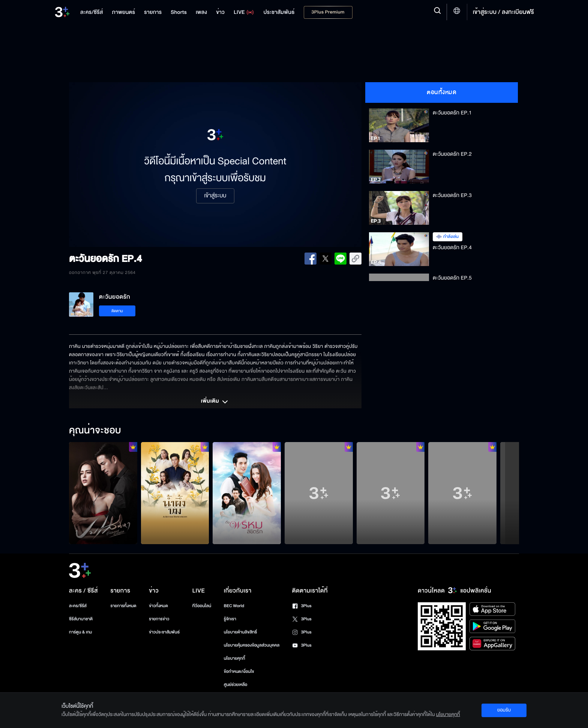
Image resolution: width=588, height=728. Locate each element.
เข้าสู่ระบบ (215, 196)
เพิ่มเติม (215, 402)
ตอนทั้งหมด (442, 92)
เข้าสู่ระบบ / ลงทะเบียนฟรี (503, 12)
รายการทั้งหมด (123, 606)
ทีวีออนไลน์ (202, 606)
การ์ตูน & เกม (81, 632)
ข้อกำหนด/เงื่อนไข (239, 672)
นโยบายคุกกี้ (235, 658)
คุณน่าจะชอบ (95, 431)
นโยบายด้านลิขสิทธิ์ (241, 632)
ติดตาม (117, 311)
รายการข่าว (159, 619)
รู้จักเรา (230, 619)
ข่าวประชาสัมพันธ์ (164, 632)
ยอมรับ (504, 710)
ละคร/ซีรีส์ (78, 606)
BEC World (234, 606)
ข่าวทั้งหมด (158, 606)
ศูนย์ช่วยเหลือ (236, 685)
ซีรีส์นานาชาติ (81, 619)
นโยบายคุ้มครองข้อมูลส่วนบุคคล (252, 645)
